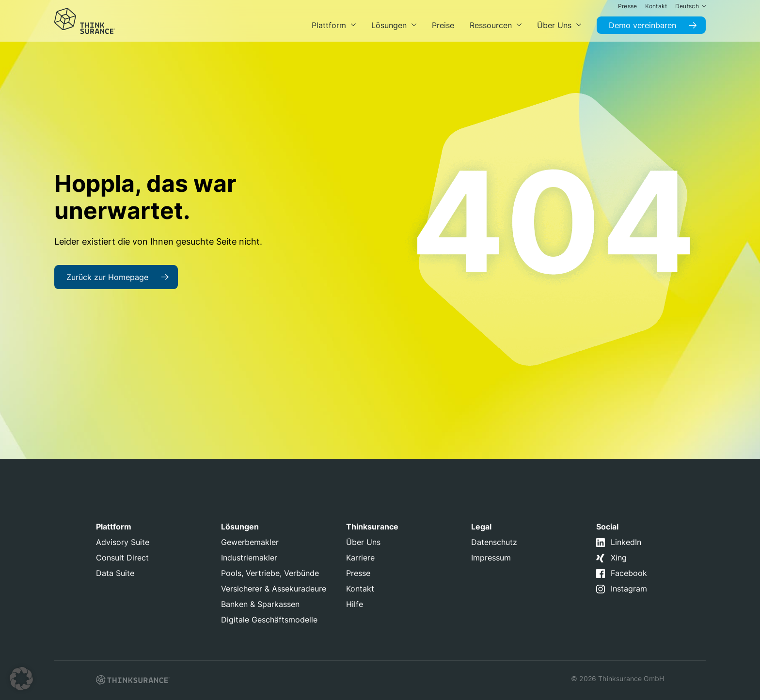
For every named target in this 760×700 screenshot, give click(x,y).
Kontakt (360, 589)
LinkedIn (626, 542)
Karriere (360, 558)
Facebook (629, 573)
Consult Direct (122, 558)
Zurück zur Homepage (107, 277)
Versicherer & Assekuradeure (274, 589)
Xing (619, 558)
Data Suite (115, 573)
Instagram (629, 589)
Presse (358, 573)
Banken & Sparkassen (260, 604)
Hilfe (355, 604)
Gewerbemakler (250, 542)
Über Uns (363, 542)
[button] (21, 679)
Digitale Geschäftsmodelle (269, 620)
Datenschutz (494, 542)
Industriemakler (249, 558)
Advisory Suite (123, 542)
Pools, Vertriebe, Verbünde (270, 573)
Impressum (491, 558)
